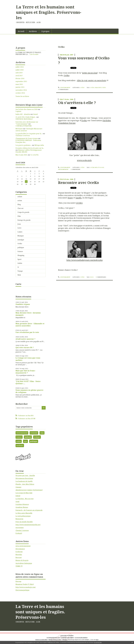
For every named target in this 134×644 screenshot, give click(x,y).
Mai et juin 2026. (21, 155)
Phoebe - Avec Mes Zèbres (25, 484)
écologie (101, 167)
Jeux (19, 224)
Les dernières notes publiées (67, 638)
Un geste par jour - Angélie (25, 475)
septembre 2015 (21, 81)
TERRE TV (19, 566)
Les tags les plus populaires (81, 638)
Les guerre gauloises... (24, 145)
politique (21, 247)
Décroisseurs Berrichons (24, 478)
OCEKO (79, 203)
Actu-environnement (23, 546)
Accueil (21, 31)
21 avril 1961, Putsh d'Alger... (26, 117)
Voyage (20, 271)
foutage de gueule (24, 220)
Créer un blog (64, 635)
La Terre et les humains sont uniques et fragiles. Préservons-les (49, 12)
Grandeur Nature (22, 507)
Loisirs (20, 232)
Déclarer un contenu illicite (41, 640)
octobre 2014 (20, 93)
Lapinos (18, 111)
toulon (20, 263)
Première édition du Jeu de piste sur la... (30, 148)
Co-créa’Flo (34, 155)
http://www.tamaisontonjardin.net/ (28, 525)
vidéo (104, 88)
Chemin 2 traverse (22, 530)
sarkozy (28, 437)
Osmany (18, 487)
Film (19, 216)
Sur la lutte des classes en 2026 (27, 109)
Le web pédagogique (23, 516)
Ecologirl (19, 533)
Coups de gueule (23, 212)
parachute (98, 88)
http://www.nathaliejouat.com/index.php (85, 260)
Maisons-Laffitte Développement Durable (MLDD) (29, 151)
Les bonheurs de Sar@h (24, 481)
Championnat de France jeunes (27, 138)
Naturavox (19, 519)
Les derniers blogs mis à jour (53, 638)
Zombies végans (23, 304)
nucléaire (20, 445)
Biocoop (18, 581)
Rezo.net (19, 557)
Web (19, 275)
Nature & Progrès (22, 560)
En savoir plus (98, 642)
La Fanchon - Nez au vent (25, 499)
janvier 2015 (20, 87)
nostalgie (21, 240)
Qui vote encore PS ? (25, 347)
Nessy (70, 198)
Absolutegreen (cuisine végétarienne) (29, 490)
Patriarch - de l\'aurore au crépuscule (29, 510)
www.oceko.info (84, 160)
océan (92, 167)
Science (20, 251)
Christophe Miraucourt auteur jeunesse (29, 130)
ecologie (37, 437)
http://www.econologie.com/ (26, 587)
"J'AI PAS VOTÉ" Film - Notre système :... (28, 382)
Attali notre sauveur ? (25, 339)
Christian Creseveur (23, 136)
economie (34, 433)
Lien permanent (64, 88)
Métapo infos (39, 145)
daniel (35, 114)
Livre (19, 228)
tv (18, 267)
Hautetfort (71, 635)
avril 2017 (19, 76)
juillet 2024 (20, 67)
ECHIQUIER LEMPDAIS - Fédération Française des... (28, 141)
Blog (19, 204)
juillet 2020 (20, 70)
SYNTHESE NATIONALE (24, 119)
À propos (45, 31)
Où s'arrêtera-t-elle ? (77, 103)
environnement (22, 433)
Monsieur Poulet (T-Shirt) (25, 584)
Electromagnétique (22, 590)
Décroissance (20, 549)
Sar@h (79, 198)
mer (96, 167)
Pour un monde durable (24, 522)
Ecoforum (19, 552)
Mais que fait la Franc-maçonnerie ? (26, 372)
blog (92, 277)
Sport (19, 259)
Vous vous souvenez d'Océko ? (84, 60)
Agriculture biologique (24, 563)
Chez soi (20, 208)
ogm (25, 441)
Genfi (17, 502)
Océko (20, 244)
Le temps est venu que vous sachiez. (28, 359)
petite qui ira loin (90, 73)
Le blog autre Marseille (24, 513)
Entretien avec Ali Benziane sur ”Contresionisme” (27, 123)
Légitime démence (22, 504)
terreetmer (20, 528)
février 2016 (20, 79)
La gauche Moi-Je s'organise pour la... (29, 134)
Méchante (19, 129)
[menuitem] (21, 31)
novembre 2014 (21, 90)
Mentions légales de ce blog (55, 640)
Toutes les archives (22, 96)
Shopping (21, 255)
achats (20, 197)
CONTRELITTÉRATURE (24, 126)
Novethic (19, 555)
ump (42, 433)
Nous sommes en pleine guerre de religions (29, 391)
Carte (18, 284)
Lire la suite (34, 54)
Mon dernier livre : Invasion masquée (28, 314)
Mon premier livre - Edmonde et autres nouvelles (30, 325)
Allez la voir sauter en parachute (92, 80)
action (20, 201)
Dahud (18, 496)
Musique (21, 236)
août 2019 (19, 73)
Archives (33, 31)
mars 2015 (19, 84)
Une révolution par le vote (27, 332)
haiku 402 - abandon (23, 114)
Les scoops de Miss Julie (24, 493)
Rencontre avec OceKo (78, 182)
